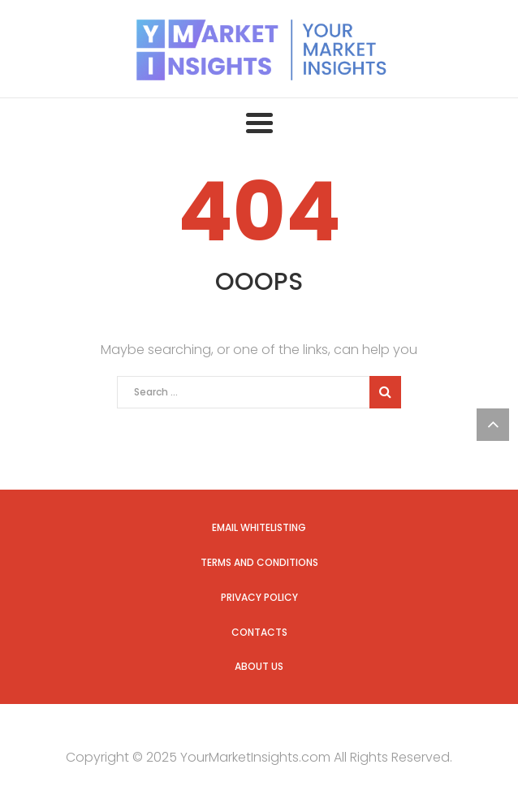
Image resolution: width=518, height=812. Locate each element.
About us (259, 666)
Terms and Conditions (259, 562)
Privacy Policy (259, 597)
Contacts (259, 632)
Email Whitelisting (259, 527)
